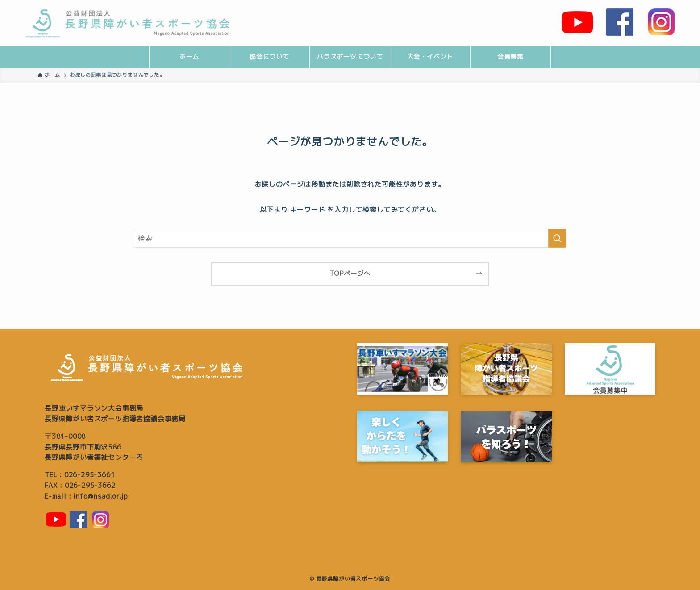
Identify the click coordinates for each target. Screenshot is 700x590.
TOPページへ (350, 274)
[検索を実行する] (557, 238)
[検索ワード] (350, 238)
